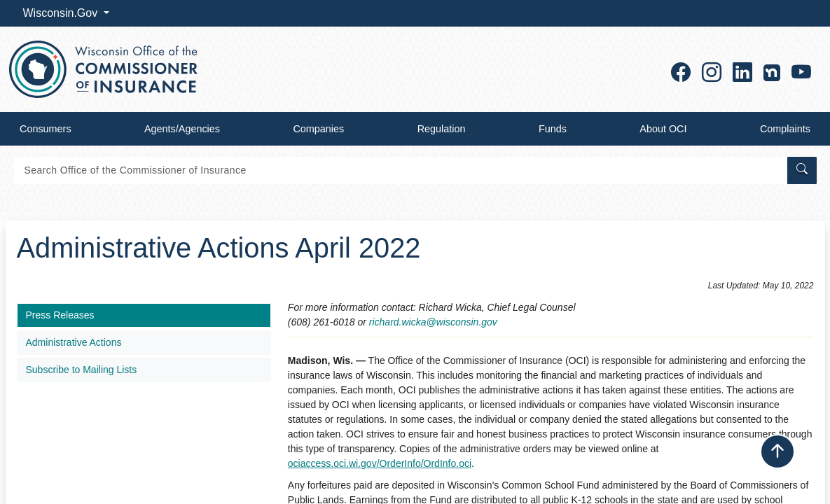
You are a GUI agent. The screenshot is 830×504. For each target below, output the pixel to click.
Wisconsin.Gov (62, 13)
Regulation (442, 129)
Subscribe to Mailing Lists (82, 370)
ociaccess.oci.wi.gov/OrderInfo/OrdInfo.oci (380, 463)
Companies (318, 129)
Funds (553, 129)
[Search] (400, 170)
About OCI (663, 129)
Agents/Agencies (182, 129)
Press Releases (60, 315)
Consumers (46, 129)
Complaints (785, 129)
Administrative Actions (74, 342)
